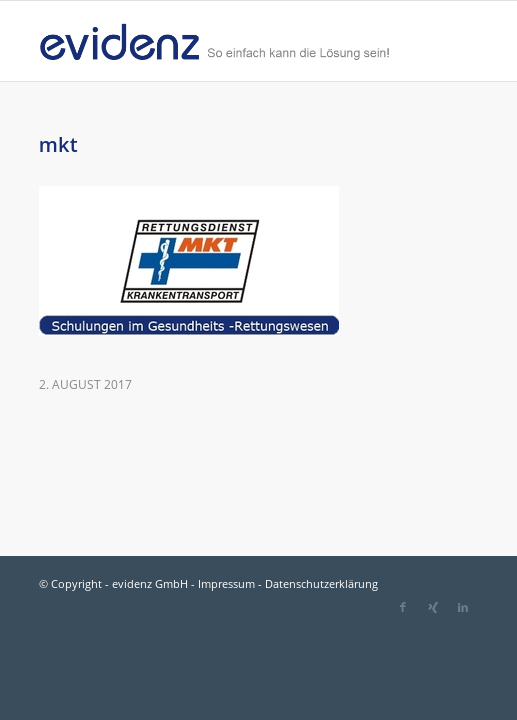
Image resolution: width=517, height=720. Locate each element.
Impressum (226, 583)
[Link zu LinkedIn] (463, 607)
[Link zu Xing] (433, 607)
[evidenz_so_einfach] (215, 41)
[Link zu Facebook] (403, 607)
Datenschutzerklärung (321, 583)
